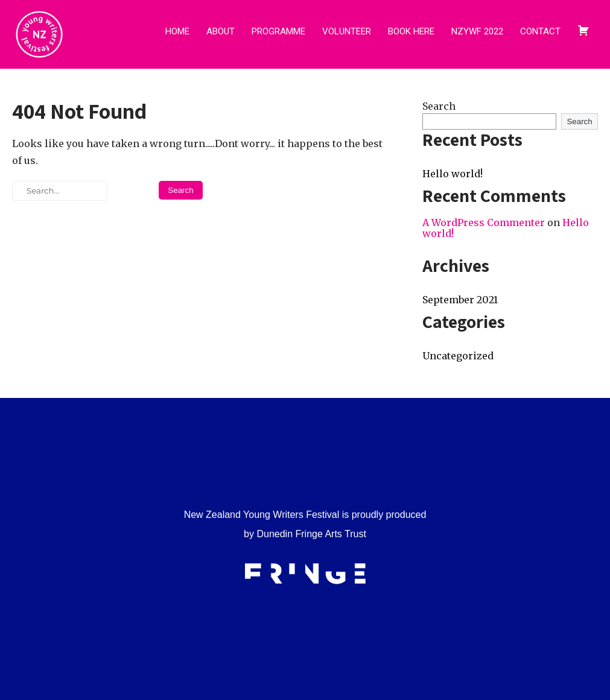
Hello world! (453, 174)
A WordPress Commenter (484, 222)
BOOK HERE (411, 31)
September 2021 (460, 300)
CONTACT (540, 31)
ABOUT (221, 31)
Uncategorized (458, 356)
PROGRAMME (278, 31)
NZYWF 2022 (477, 31)
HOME (177, 31)
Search (439, 106)
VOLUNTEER (347, 31)
